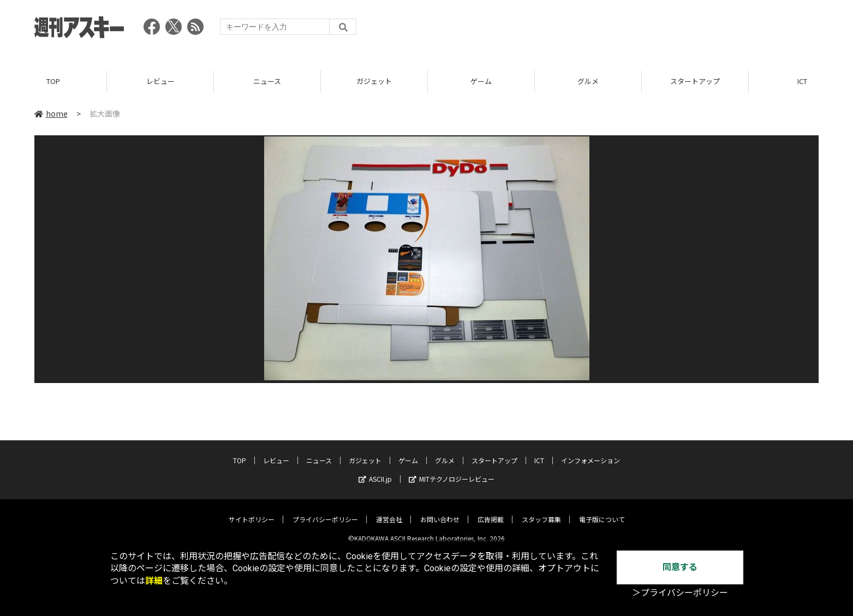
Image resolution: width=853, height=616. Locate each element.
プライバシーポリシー (325, 511)
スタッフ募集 (541, 511)
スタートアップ (695, 82)
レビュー (160, 82)
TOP (53, 82)
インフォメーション (590, 452)
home (51, 114)
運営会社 (389, 511)
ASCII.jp (375, 471)
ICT (539, 452)
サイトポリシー (252, 511)
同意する (680, 567)
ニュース (267, 82)
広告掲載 (491, 511)
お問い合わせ (440, 511)
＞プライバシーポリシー (680, 593)
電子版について (602, 511)
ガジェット (374, 82)
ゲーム (481, 82)
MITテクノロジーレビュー (452, 471)
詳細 (154, 581)
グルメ (588, 82)
